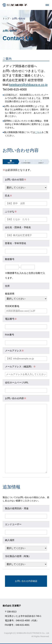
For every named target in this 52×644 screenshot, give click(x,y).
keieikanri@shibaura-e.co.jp (28, 85)
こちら (38, 132)
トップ (6, 18)
